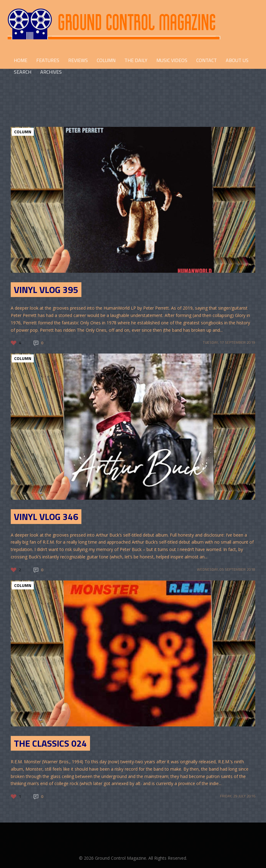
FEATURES (48, 60)
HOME (21, 60)
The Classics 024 (50, 743)
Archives (51, 72)
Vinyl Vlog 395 (46, 290)
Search (23, 72)
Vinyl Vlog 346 (46, 517)
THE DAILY (136, 60)
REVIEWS (78, 60)
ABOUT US (237, 60)
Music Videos (172, 60)
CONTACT (207, 60)
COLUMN (106, 60)
